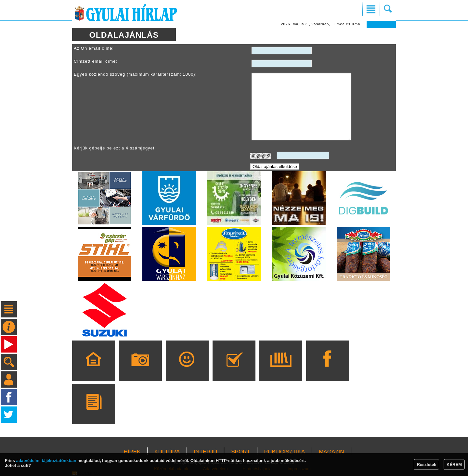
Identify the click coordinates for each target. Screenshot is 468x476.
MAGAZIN (331, 452)
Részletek (426, 464)
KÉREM (454, 464)
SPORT (240, 452)
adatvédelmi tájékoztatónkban (46, 461)
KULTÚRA (167, 452)
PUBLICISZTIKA (285, 452)
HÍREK (132, 452)
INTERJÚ (205, 452)
